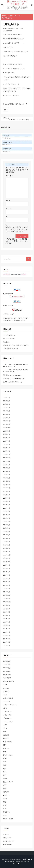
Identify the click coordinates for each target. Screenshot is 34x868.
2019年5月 (7, 578)
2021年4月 (7, 508)
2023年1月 (7, 451)
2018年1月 (7, 632)
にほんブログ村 (8, 294)
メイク (5, 725)
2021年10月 (7, 488)
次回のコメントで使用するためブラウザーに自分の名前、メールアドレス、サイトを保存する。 (16, 229)
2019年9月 (7, 565)
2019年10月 (7, 562)
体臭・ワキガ (7, 742)
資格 (5, 802)
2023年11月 (7, 424)
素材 (5, 785)
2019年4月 (7, 582)
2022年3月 (7, 471)
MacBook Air (7, 675)
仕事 (5, 732)
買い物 (5, 799)
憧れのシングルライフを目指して (17, 3)
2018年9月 (7, 605)
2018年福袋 (7, 661)
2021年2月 (7, 515)
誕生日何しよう (8, 375)
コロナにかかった (8, 142)
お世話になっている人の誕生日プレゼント (16, 345)
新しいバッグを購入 (9, 339)
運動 (5, 809)
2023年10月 (7, 428)
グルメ (5, 695)
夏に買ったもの (8, 382)
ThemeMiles (17, 864)
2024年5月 (7, 404)
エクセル (6, 685)
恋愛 (5, 762)
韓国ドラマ (7, 812)
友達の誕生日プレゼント (11, 349)
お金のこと (7, 691)
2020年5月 (7, 538)
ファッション (7, 711)
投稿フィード (7, 838)
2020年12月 (7, 521)
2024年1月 (7, 418)
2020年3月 (7, 545)
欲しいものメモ (8, 782)
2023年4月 (7, 441)
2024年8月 (7, 401)
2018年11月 (7, 599)
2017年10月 (7, 642)
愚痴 (5, 765)
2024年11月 (7, 398)
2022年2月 (7, 475)
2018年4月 (7, 622)
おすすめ (6, 688)
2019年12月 (7, 555)
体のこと (6, 738)
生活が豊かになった (9, 335)
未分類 (5, 778)
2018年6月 (7, 615)
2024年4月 (7, 408)
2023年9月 (7, 431)
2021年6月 (7, 501)
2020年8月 (7, 528)
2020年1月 (7, 552)
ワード (5, 728)
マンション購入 (8, 722)
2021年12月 (7, 481)
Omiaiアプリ (7, 678)
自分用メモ (7, 795)
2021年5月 (7, 505)
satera (6, 28)
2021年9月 (7, 491)
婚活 (5, 752)
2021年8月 (7, 495)
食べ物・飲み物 (8, 819)
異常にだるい (6, 135)
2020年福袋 (7, 668)
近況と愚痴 (7, 342)
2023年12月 (7, 421)
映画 (5, 775)
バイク (5, 708)
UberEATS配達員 (9, 681)
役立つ (5, 758)
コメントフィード (9, 841)
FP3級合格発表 (7, 149)
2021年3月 (7, 511)
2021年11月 (7, 485)
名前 (8, 201)
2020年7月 (7, 532)
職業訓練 (6, 792)
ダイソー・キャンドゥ (10, 705)
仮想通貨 (6, 735)
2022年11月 (7, 458)
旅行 (5, 768)
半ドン (20, 69)
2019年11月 (7, 558)
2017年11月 (7, 639)
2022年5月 (7, 468)
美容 (5, 789)
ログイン (6, 834)
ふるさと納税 (7, 715)
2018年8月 (7, 609)
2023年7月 (7, 434)
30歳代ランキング (8, 314)
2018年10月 (7, 602)
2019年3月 (7, 585)
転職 (5, 805)
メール (9, 209)
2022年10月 (7, 461)
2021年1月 (7, 518)
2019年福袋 (7, 664)
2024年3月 (7, 411)
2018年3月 (7, 625)
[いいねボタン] (5, 110)
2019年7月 (7, 572)
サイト (8, 217)
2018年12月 (7, 595)
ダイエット (7, 701)
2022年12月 (7, 454)
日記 (22, 28)
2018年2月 (7, 629)
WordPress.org (8, 844)
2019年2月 (7, 588)
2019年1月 (7, 592)
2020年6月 (7, 535)
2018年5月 (7, 619)
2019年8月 (7, 568)
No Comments (8, 31)
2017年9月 (7, 645)
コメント (9, 176)
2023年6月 (7, 438)
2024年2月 (7, 414)
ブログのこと (7, 718)
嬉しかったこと (8, 755)
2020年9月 (7, 525)
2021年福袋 (7, 671)
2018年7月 (7, 612)
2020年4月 (7, 542)
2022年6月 (7, 465)
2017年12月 (7, 635)
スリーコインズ (8, 698)
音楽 (5, 815)
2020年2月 (7, 548)
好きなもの (7, 748)
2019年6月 (7, 575)
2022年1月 (7, 478)
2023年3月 (7, 444)
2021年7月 (7, 498)
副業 (5, 745)
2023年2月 (7, 448)
